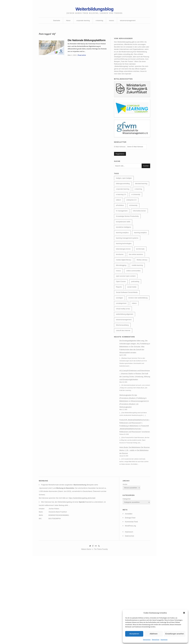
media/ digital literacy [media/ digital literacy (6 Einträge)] (124, 281)
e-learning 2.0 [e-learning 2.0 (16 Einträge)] (121, 207)
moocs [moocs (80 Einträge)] (136, 292)
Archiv (124, 540)
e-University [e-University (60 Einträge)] (137, 207)
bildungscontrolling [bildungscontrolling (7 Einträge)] (123, 190)
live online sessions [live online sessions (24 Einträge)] (137, 275)
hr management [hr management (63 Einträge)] (122, 224)
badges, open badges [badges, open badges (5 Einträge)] (124, 184)
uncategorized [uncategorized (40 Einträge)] (122, 338)
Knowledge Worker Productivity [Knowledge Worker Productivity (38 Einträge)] (128, 230)
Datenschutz (147, 639)
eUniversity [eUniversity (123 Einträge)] (134, 218)
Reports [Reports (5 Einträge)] (119, 315)
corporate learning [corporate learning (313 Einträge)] (123, 201)
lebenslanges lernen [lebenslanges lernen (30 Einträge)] (124, 269)
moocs (112, 21)
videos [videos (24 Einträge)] (135, 338)
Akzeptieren (134, 634)
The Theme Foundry (101, 608)
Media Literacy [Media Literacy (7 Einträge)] (122, 286)
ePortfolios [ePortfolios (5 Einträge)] (120, 218)
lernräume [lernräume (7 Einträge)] (120, 275)
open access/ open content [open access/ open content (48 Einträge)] (126, 304)
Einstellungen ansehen (175, 634)
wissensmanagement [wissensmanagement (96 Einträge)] (124, 355)
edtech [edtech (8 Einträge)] (119, 212)
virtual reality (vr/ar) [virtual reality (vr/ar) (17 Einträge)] (123, 344)
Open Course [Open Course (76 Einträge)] (121, 309)
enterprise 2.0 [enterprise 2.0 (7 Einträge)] (132, 212)
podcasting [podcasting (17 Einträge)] (136, 309)
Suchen (146, 171)
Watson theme (86, 608)
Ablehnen (154, 634)
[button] (184, 613)
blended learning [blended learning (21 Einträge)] (123, 195)
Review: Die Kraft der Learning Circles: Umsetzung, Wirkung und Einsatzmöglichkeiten (134, 418)
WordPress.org (129, 584)
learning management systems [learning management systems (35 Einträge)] (128, 258)
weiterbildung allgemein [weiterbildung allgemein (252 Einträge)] (125, 349)
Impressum (164, 639)
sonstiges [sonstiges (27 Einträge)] (120, 326)
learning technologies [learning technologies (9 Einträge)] (124, 264)
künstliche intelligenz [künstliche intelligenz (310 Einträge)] (124, 241)
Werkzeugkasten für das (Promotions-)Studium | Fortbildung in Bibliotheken (134, 440)
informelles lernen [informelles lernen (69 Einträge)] (141, 224)
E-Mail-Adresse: (131, 151)
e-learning (99, 21)
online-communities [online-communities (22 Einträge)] (124, 298)
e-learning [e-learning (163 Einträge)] (140, 201)
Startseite (55, 21)
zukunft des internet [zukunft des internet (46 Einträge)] (124, 366)
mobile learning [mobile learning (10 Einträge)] (122, 292)
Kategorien (126, 555)
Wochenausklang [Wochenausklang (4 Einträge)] (123, 361)
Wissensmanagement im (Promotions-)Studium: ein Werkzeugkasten (134, 447)
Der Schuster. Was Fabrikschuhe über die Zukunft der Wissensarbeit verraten (134, 386)
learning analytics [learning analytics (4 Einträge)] (123, 252)
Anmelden (128, 571)
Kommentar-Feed (130, 580)
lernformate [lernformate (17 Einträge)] (142, 269)
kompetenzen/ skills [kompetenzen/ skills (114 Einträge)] (124, 235)
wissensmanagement (129, 21)
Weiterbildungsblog (94, 10)
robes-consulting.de (137, 57)
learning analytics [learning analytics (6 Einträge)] (123, 247)
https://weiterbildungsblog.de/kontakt (84, 555)
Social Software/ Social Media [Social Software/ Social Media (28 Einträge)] (127, 321)
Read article (83, 61)
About (67, 21)
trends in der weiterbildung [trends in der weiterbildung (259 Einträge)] (126, 332)
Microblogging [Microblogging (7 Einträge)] (138, 286)
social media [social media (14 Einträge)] (133, 315)
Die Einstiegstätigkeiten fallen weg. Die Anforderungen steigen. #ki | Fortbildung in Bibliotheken (135, 380)
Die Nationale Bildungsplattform (79, 43)
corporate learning (83, 21)
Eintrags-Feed (129, 575)
